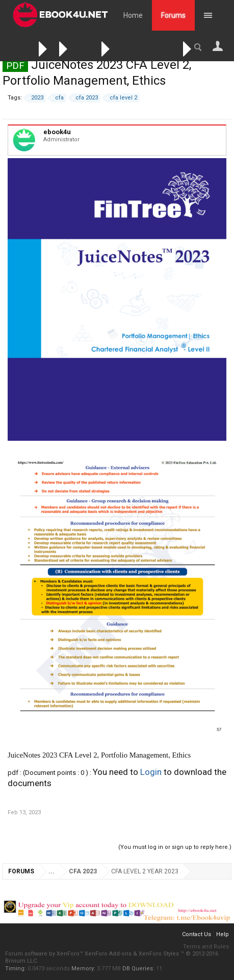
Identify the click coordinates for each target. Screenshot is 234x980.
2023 (36, 98)
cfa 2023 (85, 98)
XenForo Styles (159, 954)
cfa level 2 (122, 98)
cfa (58, 98)
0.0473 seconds (49, 969)
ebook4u (57, 132)
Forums (173, 15)
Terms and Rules (206, 947)
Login (151, 772)
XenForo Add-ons (108, 954)
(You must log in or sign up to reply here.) (175, 847)
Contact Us (197, 934)
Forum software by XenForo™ (45, 954)
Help (223, 934)
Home (133, 15)
